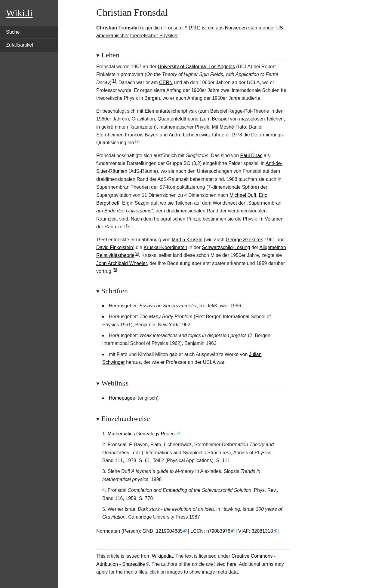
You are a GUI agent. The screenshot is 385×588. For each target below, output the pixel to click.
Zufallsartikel (20, 45)
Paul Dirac (251, 155)
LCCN (197, 531)
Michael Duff (243, 195)
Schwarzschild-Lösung (226, 247)
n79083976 (218, 531)
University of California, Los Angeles (196, 67)
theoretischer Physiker (154, 36)
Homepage (121, 398)
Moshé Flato (233, 127)
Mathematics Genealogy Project (142, 434)
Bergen (152, 98)
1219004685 (169, 531)
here (232, 564)
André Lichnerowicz (190, 135)
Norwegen (236, 28)
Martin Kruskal (187, 240)
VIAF (244, 531)
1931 (194, 28)
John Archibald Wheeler (122, 263)
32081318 (262, 531)
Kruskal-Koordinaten (165, 247)
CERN (166, 82)
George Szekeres (245, 240)
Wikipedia (162, 556)
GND (148, 531)
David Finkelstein (115, 247)
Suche (13, 32)
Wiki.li (19, 13)
